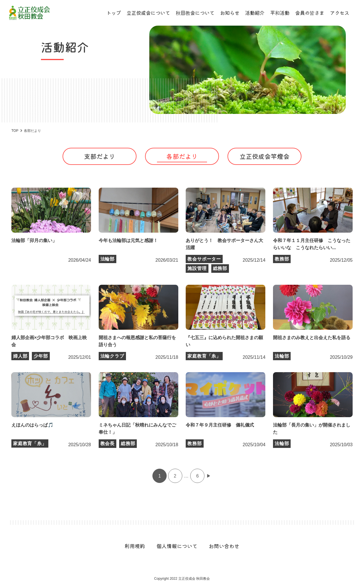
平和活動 (280, 13)
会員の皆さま (310, 13)
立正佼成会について (148, 13)
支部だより (100, 156)
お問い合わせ (224, 546)
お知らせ (230, 13)
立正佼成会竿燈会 (264, 156)
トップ (114, 13)
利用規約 (135, 546)
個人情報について (177, 546)
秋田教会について (195, 13)
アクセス (340, 13)
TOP (15, 131)
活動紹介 (255, 13)
